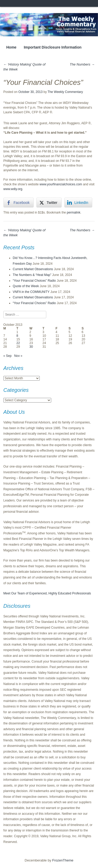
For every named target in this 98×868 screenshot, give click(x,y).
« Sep (7, 356)
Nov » (18, 356)
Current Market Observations (33, 269)
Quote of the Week (26, 286)
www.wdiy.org (13, 189)
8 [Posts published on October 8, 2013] (17, 336)
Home (11, 47)
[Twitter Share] (49, 203)
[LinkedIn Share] (78, 203)
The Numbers (82, 64)
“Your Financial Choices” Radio (34, 281)
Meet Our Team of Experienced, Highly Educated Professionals (47, 593)
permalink (74, 212)
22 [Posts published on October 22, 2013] (18, 343)
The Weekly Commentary (65, 92)
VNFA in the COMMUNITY (31, 292)
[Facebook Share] (19, 203)
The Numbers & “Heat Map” (32, 275)
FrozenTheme (63, 860)
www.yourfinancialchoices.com (61, 184)
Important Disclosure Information (53, 47)
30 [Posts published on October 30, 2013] (31, 347)
